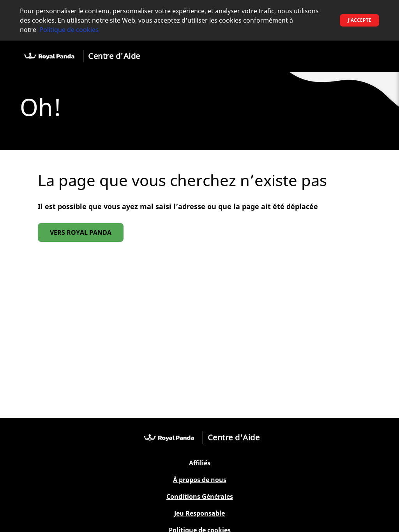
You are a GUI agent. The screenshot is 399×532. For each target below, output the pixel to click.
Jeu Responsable (199, 513)
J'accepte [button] (359, 20)
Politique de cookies (69, 30)
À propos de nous (200, 480)
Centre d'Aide (114, 56)
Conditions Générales (200, 497)
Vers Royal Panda (81, 232)
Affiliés (200, 463)
